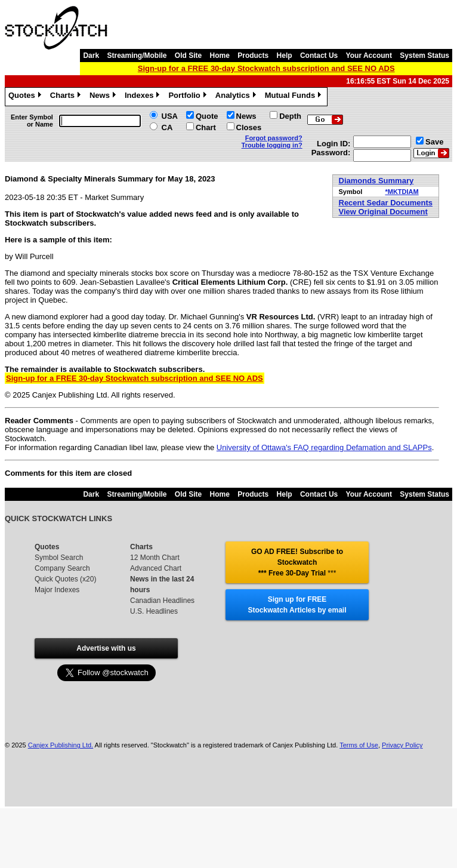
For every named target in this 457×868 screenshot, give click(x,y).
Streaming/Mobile (137, 56)
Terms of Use (359, 745)
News (104, 97)
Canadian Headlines (162, 601)
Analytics (237, 97)
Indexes (143, 97)
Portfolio (189, 97)
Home (220, 56)
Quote (207, 116)
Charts (67, 97)
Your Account (369, 56)
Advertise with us (106, 648)
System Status (424, 56)
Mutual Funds (295, 97)
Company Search (62, 568)
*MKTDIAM (402, 192)
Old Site (188, 56)
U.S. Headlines (154, 611)
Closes (249, 127)
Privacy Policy (402, 745)
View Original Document (383, 212)
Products (253, 56)
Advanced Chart (156, 568)
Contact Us (319, 56)
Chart (206, 127)
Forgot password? (274, 138)
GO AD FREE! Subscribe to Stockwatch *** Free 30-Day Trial (297, 562)
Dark (91, 56)
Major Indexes (57, 590)
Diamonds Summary (376, 181)
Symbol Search (59, 558)
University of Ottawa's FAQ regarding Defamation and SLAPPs (324, 447)
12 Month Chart (155, 558)
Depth (290, 116)
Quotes (26, 97)
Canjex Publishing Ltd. (61, 745)
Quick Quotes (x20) (65, 579)
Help (285, 56)
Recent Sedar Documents (386, 203)
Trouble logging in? (272, 145)
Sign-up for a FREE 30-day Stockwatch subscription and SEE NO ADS (266, 68)
